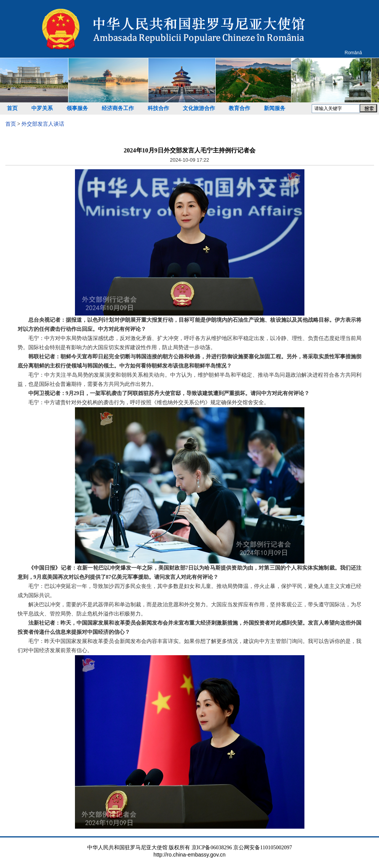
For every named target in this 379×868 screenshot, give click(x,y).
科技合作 (158, 108)
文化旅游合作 (199, 108)
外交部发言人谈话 (43, 124)
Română (353, 53)
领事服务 (77, 108)
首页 (12, 108)
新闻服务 (275, 108)
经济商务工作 (118, 108)
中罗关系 (42, 108)
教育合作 (239, 108)
